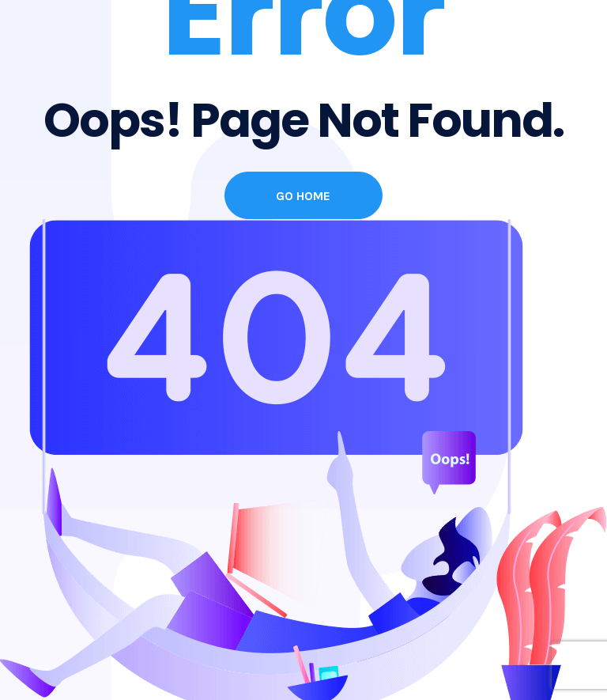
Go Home (303, 196)
